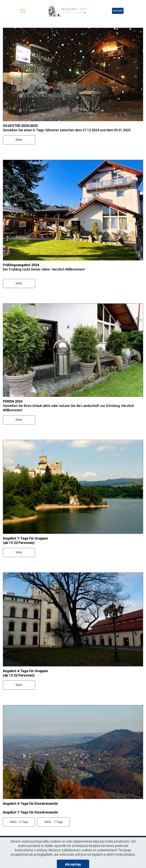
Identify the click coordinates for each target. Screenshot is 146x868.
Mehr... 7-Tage (54, 822)
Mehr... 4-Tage (19, 822)
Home (114, 841)
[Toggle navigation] (23, 11)
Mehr (19, 140)
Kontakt (118, 11)
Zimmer (115, 844)
